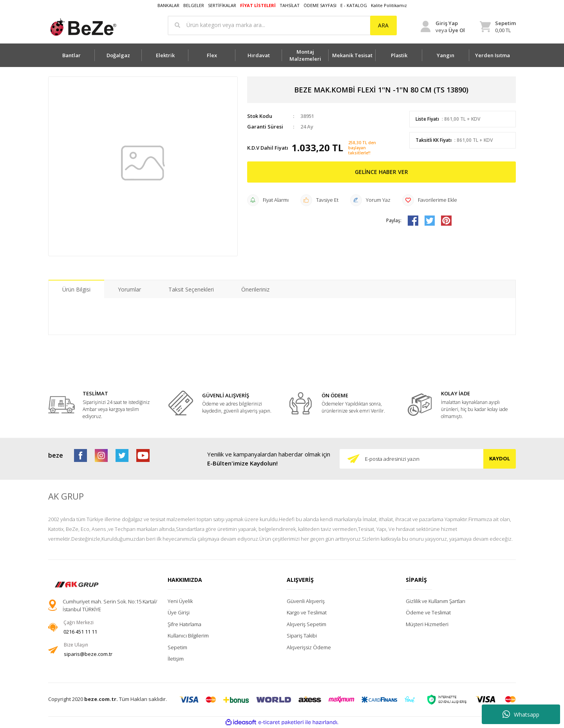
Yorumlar (129, 289)
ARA (383, 25)
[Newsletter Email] (428, 459)
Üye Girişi (179, 612)
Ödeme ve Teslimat (428, 612)
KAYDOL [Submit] (500, 458)
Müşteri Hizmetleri (427, 624)
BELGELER (194, 5)
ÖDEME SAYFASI (320, 5)
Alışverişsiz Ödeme (309, 647)
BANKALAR (168, 5)
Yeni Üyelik (180, 601)
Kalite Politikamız (389, 5)
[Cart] (498, 27)
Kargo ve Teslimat (307, 612)
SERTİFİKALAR (222, 5)
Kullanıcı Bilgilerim (188, 636)
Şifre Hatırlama (184, 624)
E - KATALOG (354, 5)
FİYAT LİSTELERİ (258, 5)
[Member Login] (443, 27)
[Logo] (83, 27)
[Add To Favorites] (430, 200)
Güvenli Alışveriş (306, 601)
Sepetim (177, 647)
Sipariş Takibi (302, 636)
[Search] (282, 25)
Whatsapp (521, 714)
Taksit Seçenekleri (191, 289)
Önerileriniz (255, 289)
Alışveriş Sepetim (306, 624)
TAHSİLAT (290, 5)
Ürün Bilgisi (76, 289)
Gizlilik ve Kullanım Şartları (436, 601)
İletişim (176, 659)
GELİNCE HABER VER (381, 172)
